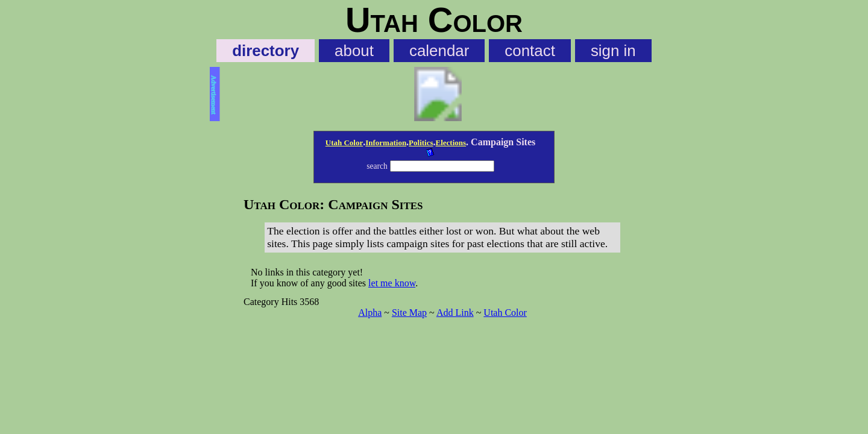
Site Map (409, 313)
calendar (439, 51)
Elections (451, 143)
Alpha (370, 313)
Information (386, 143)
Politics (421, 143)
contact (530, 51)
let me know (392, 283)
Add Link (455, 313)
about (354, 51)
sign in (613, 51)
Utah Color (344, 143)
